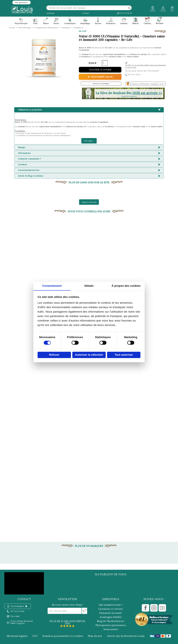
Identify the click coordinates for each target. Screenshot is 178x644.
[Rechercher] (89, 8)
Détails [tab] (89, 286)
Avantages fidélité (111, 617)
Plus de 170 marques (89, 546)
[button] (22, 2)
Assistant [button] (50, 13)
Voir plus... (89, 141)
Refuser (54, 355)
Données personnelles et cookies (63, 636)
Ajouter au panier (100, 70)
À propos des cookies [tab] (126, 286)
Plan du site (95, 636)
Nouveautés (111, 629)
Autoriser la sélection (89, 355)
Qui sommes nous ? (111, 605)
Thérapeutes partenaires (111, 625)
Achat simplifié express (100, 77)
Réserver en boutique (101, 84)
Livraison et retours (111, 609)
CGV (35, 636)
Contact (86, 13)
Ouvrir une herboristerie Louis (126, 636)
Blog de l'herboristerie (111, 621)
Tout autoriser (124, 355)
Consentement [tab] (52, 286)
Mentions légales (17, 636)
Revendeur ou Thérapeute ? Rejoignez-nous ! (145, 84)
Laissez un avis (89, 202)
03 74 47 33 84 (124, 13)
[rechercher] (129, 8)
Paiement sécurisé (111, 613)
